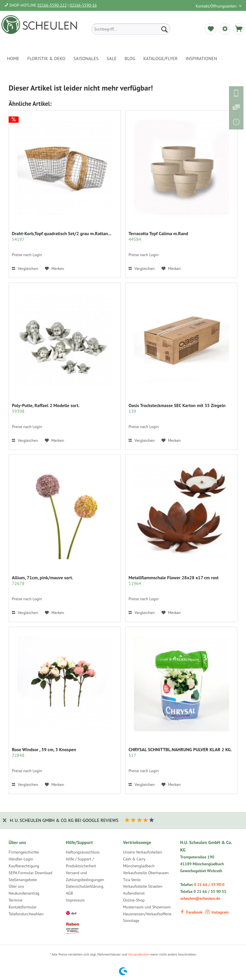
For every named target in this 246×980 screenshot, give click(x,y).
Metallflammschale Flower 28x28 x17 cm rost (173, 580)
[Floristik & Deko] (46, 58)
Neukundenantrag (24, 893)
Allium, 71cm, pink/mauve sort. (42, 580)
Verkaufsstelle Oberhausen (146, 873)
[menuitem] (131, 29)
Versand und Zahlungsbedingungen (85, 876)
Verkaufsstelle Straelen (143, 886)
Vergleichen (25, 269)
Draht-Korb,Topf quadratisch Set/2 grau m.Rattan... (61, 236)
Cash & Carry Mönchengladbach (139, 862)
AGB (69, 893)
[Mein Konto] (225, 29)
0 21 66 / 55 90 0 (209, 885)
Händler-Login (21, 859)
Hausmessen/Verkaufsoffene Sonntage (147, 917)
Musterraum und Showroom (147, 907)
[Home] (13, 58)
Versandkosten (139, 954)
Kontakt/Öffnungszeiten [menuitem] (217, 6)
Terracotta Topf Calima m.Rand (158, 236)
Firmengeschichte (24, 852)
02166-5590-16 (83, 5)
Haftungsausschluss (83, 852)
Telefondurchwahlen (26, 914)
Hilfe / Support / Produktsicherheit (81, 862)
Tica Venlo (132, 880)
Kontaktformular (23, 907)
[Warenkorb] (239, 29)
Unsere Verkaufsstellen (143, 852)
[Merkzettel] (211, 29)
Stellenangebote (23, 880)
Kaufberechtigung (24, 866)
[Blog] (130, 58)
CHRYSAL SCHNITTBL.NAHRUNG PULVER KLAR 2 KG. (180, 752)
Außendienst (134, 893)
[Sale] (112, 58)
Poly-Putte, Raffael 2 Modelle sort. (46, 408)
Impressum (75, 900)
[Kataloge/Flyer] (161, 58)
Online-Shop (134, 900)
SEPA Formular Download (30, 873)
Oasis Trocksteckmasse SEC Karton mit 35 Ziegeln (177, 408)
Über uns (16, 886)
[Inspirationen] (201, 58)
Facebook (191, 912)
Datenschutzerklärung (85, 886)
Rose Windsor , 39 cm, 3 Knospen (44, 752)
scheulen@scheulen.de (200, 898)
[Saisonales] (86, 58)
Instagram (217, 912)
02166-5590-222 (52, 5)
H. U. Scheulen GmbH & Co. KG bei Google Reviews (64, 820)
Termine (16, 900)
